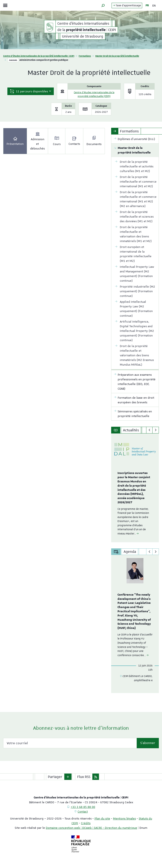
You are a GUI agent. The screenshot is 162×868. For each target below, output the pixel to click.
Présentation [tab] (15, 141)
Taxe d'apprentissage (127, 5)
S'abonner (148, 743)
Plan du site (102, 818)
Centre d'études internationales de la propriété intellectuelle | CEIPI (39, 56)
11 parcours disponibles (31, 91)
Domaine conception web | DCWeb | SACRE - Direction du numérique (91, 828)
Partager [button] (55, 777)
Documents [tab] (94, 141)
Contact (83, 811)
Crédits (86, 823)
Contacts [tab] (74, 141)
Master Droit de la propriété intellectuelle (117, 56)
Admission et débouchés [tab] (37, 141)
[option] (135, 488)
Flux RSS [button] (84, 777)
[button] (103, 5)
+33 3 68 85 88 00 (83, 807)
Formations (85, 56)
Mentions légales (124, 818)
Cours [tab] (57, 141)
